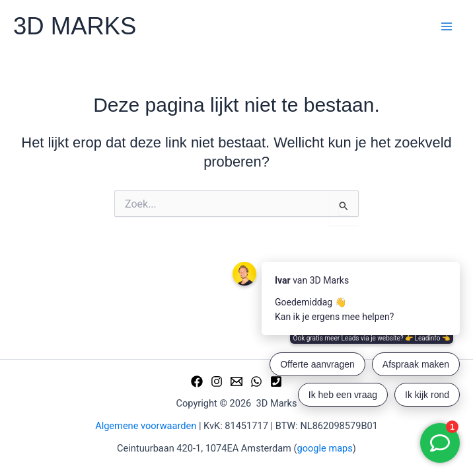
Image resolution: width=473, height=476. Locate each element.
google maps (325, 448)
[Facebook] (197, 381)
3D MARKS (75, 26)
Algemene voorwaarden (146, 426)
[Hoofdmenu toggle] (447, 26)
